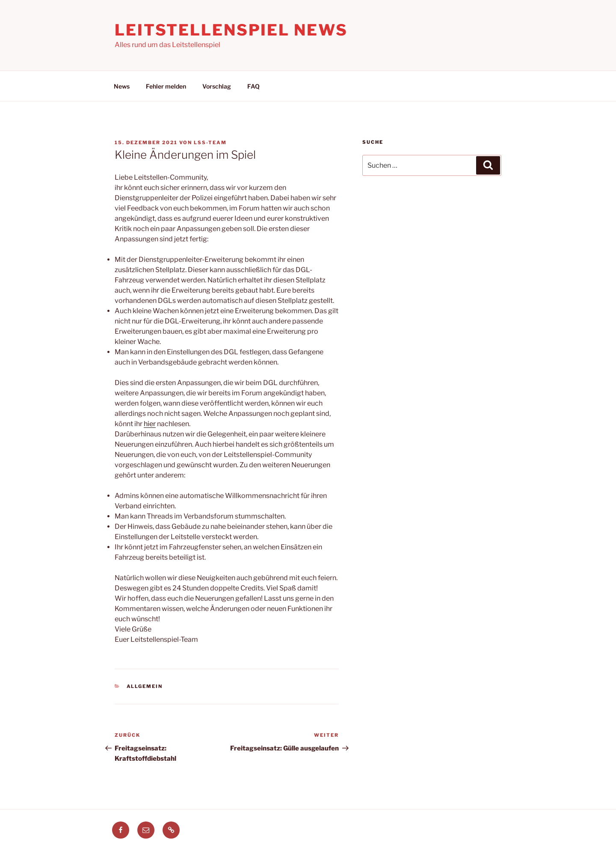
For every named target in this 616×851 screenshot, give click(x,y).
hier (150, 424)
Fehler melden (166, 86)
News (122, 86)
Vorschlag (217, 86)
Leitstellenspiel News (231, 30)
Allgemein (145, 686)
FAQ (253, 86)
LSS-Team (210, 142)
